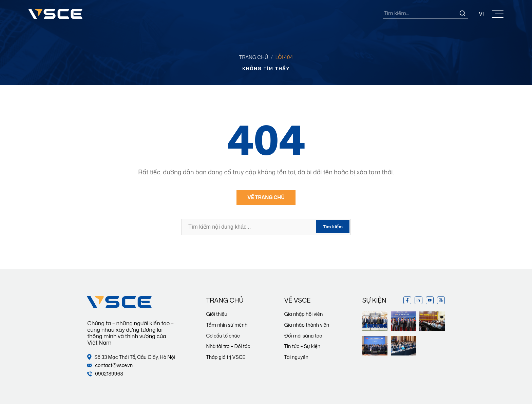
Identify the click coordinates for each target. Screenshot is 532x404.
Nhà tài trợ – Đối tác (228, 346)
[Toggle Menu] (498, 14)
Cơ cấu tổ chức (223, 336)
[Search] (462, 13)
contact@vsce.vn (110, 365)
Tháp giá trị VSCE (226, 357)
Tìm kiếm (333, 227)
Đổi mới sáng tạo (303, 336)
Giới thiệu (217, 314)
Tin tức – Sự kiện (302, 346)
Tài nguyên (296, 357)
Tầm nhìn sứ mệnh (227, 325)
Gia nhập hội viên (304, 314)
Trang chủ (254, 57)
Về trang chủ (266, 197)
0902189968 (105, 374)
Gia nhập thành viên (307, 325)
